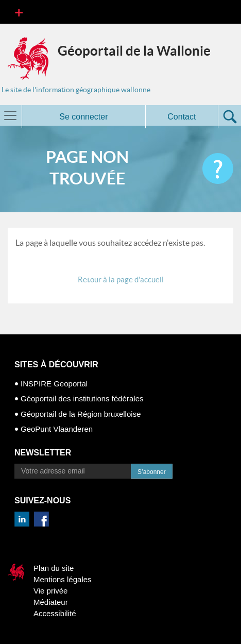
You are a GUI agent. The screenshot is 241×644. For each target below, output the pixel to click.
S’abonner (152, 472)
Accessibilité (55, 613)
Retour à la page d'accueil (121, 279)
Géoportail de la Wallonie (134, 51)
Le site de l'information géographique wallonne (76, 90)
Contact (182, 117)
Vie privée (50, 591)
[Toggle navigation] (19, 12)
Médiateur (51, 602)
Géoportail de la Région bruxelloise (81, 414)
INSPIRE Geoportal (54, 384)
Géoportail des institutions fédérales (82, 399)
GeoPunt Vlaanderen (57, 429)
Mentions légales (63, 579)
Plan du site (54, 568)
